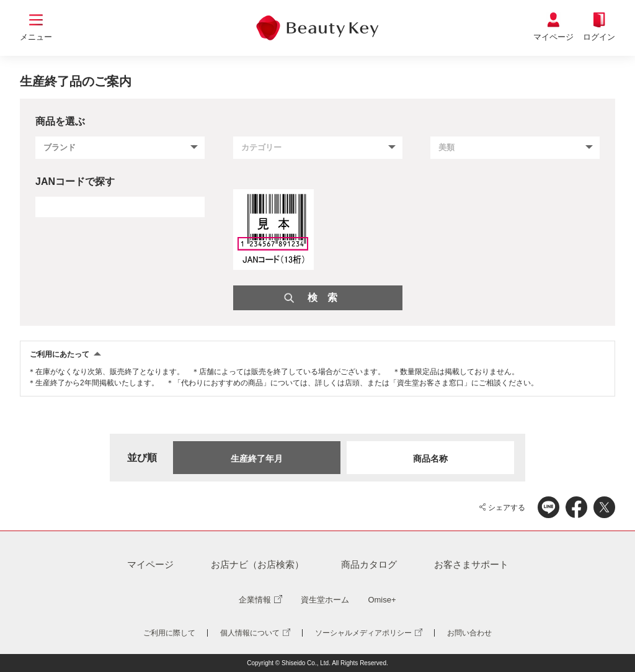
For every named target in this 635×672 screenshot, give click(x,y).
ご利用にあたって (60, 354)
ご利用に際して (169, 633)
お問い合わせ (469, 633)
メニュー (36, 37)
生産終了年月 (257, 459)
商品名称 (430, 459)
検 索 (322, 298)
